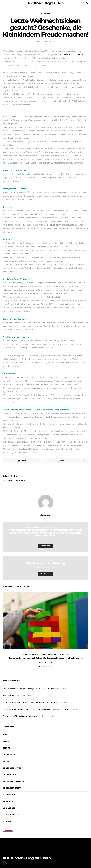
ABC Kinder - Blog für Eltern (45, 3)
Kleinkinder (46, 13)
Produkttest (9, 801)
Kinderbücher (10, 775)
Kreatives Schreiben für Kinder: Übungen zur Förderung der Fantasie (29, 689)
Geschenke (9, 480)
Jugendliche (38, 527)
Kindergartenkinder (38, 654)
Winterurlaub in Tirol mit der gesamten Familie (21, 716)
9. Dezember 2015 (40, 42)
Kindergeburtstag (58, 527)
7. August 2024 (49, 662)
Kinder (47, 527)
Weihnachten (22, 480)
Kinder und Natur (12, 768)
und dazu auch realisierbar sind (73, 54)
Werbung (7, 821)
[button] (40, 667)
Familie (28, 527)
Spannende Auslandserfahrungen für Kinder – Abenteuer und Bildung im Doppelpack (36, 709)
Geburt (6, 748)
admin (53, 568)
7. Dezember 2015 (40, 540)
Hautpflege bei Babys (11, 696)
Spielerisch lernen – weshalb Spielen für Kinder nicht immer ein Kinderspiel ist (46, 658)
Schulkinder (63, 654)
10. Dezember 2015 (42, 568)
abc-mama (53, 42)
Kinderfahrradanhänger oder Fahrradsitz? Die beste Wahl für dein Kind (30, 702)
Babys (6, 735)
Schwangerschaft (12, 815)
